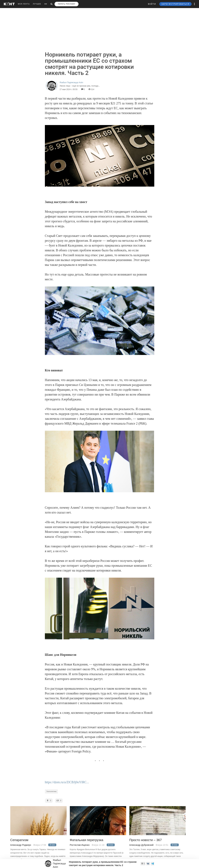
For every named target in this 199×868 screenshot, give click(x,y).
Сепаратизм (19, 840)
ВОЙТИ (152, 4)
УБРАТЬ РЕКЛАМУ (67, 4)
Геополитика (51, 791)
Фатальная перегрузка (87, 840)
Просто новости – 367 (146, 840)
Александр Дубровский (141, 845)
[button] (194, 4)
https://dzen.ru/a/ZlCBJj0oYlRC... (67, 782)
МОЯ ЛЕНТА (24, 4)
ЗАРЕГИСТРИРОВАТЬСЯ (175, 4)
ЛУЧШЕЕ (37, 4)
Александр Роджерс (21, 845)
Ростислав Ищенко (80, 845)
